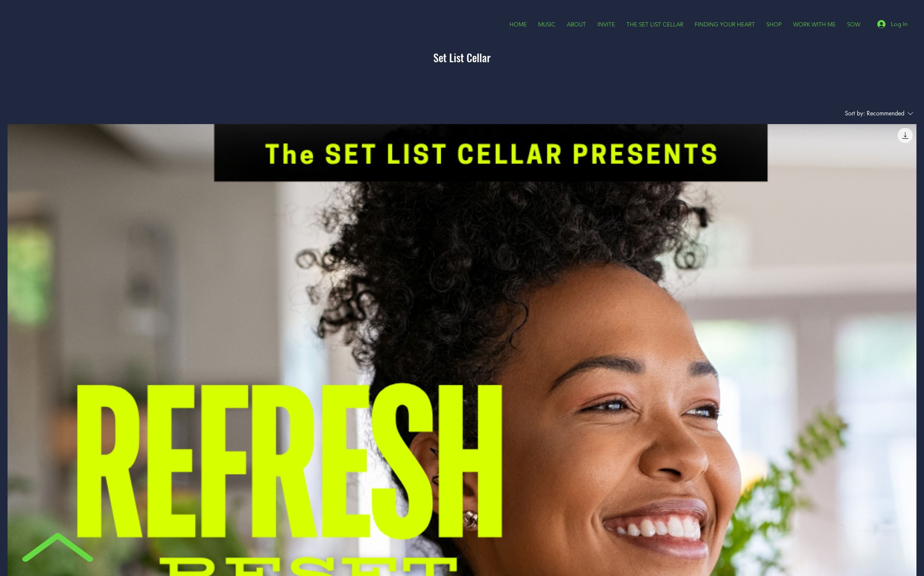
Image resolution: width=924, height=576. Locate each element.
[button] (576, 25)
